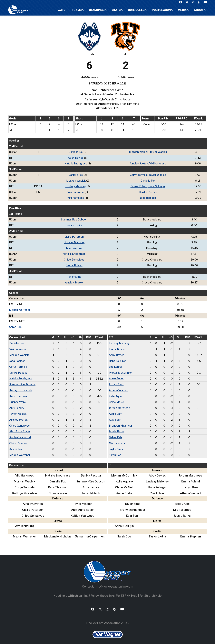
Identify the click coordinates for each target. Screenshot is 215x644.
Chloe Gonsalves (74, 258)
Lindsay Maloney (76, 186)
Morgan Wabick (139, 152)
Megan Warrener (20, 308)
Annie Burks (116, 376)
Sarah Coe (15, 325)
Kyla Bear (115, 417)
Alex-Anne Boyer (20, 429)
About (199, 10)
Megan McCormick (121, 371)
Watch (63, 10)
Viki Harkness (158, 163)
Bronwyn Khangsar (121, 423)
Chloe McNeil (117, 400)
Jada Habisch (148, 197)
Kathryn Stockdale (21, 388)
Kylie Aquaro (117, 394)
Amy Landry (17, 405)
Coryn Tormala (139, 175)
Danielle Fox (76, 152)
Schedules (136, 10)
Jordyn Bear (116, 382)
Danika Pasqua (148, 192)
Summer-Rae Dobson (74, 219)
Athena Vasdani (118, 388)
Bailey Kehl (116, 434)
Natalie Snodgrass (76, 163)
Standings (97, 10)
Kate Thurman (18, 394)
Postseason (161, 10)
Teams (77, 10)
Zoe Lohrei (115, 365)
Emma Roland (139, 186)
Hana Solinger (157, 186)
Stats (116, 10)
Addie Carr (115, 411)
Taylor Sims (74, 275)
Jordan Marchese (119, 405)
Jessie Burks (74, 224)
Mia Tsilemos (74, 247)
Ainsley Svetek (139, 163)
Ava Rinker (16, 446)
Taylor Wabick (158, 152)
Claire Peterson (74, 236)
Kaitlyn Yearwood (20, 434)
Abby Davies (76, 158)
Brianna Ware (18, 400)
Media (182, 10)
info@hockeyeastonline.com (114, 583)
